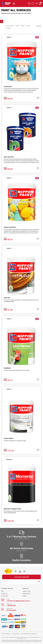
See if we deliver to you (22, 550)
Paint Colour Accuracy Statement (29, 634)
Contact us (4, 594)
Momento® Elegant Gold (12, 509)
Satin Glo (7, 298)
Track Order (5, 596)
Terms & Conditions (6, 634)
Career (25, 596)
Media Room (27, 594)
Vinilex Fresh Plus (10, 227)
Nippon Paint (27, 591)
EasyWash (7, 368)
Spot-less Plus (9, 157)
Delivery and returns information (21, 539)
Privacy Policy (16, 634)
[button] (38, 97)
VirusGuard (8, 86)
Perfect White (8, 438)
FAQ (2, 591)
